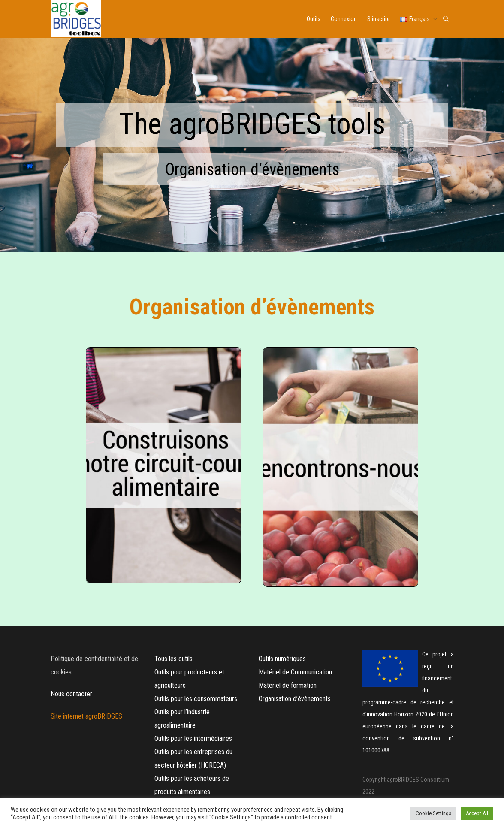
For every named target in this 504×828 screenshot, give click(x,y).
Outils (314, 19)
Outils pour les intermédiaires (193, 739)
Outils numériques (282, 659)
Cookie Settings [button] (433, 813)
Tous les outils (174, 659)
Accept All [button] (477, 813)
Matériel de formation (288, 685)
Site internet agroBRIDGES (87, 716)
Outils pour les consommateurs (196, 699)
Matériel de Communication (296, 672)
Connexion (344, 19)
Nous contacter (71, 694)
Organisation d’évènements (295, 699)
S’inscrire (379, 19)
